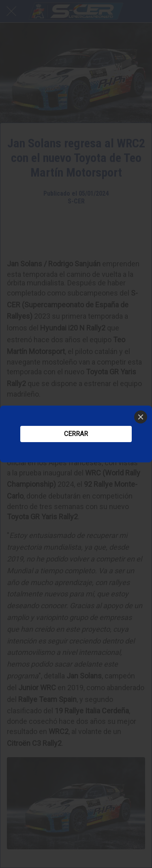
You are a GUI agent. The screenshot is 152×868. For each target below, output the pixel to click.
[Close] (141, 417)
